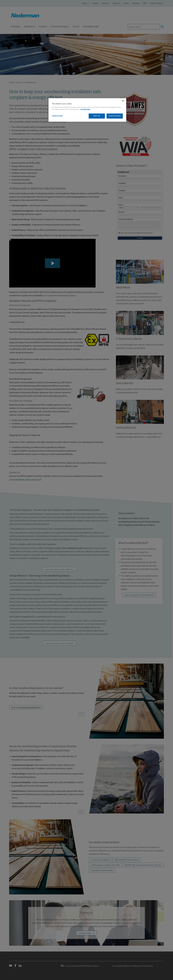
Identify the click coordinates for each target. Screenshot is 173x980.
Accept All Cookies (115, 116)
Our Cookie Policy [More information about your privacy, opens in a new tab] (85, 109)
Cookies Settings (57, 116)
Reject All (97, 116)
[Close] (123, 101)
